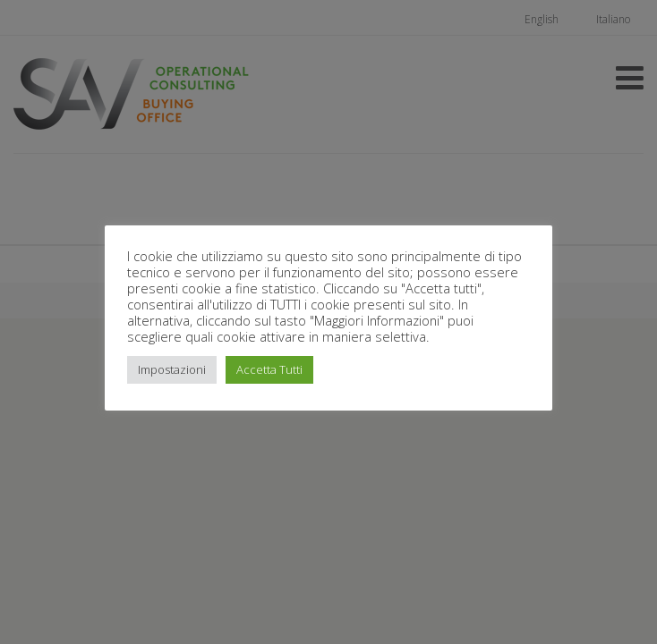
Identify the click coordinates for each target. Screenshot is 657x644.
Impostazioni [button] (172, 369)
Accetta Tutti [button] (269, 369)
